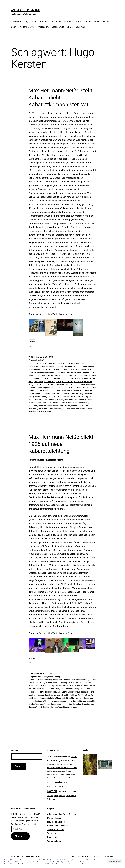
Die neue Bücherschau (50, 689)
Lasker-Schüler (34, 394)
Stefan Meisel (65, 406)
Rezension (39, 704)
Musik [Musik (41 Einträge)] (66, 783)
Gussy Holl (78, 381)
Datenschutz (58, 27)
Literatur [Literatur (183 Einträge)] (57, 782)
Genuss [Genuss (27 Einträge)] (68, 771)
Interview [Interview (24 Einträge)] (50, 778)
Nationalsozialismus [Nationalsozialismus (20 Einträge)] (53, 787)
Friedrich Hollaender (68, 378)
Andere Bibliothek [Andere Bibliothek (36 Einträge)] (60, 756)
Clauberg (45, 369)
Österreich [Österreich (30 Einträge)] (51, 799)
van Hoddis (43, 409)
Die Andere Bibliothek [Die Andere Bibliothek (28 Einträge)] (62, 764)
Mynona (60, 400)
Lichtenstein (64, 394)
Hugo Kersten (50, 695)
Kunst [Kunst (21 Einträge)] (75, 778)
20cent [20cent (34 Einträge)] (50, 756)
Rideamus (63, 403)
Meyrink (88, 397)
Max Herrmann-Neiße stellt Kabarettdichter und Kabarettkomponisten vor (60, 98)
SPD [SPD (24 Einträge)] (66, 792)
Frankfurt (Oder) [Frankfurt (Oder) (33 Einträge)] (71, 768)
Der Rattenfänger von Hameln (76, 369)
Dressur (79, 372)
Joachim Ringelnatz (43, 388)
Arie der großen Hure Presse (53, 366)
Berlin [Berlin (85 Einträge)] (74, 756)
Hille (88, 385)
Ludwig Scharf (47, 397)
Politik (106, 21)
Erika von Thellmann (54, 375)
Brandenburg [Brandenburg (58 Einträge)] (54, 760)
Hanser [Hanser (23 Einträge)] (68, 774)
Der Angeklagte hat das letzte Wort (57, 686)
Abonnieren (20, 836)
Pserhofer (88, 400)
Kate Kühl (87, 388)
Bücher (44, 21)
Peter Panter (79, 400)
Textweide (52, 833)
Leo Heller (55, 394)
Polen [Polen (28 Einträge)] (61, 787)
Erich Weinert (85, 689)
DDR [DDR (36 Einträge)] (73, 761)
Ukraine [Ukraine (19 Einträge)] (56, 796)
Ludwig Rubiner (35, 397)
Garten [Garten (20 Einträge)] (63, 771)
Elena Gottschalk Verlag (69, 689)
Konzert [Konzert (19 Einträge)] (67, 778)
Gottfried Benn (49, 381)
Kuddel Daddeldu (50, 391)
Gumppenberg (68, 381)
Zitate (70, 27)
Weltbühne (75, 409)
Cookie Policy (82, 864)
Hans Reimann (38, 695)
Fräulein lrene (39, 378)
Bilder (34, 21)
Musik (97, 21)
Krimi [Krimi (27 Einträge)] (71, 778)
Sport (14, 27)
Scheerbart (33, 406)
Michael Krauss (35, 400)
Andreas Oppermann (26, 10)
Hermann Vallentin (78, 385)
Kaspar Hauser (77, 388)
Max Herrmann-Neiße (76, 397)
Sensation (42, 406)
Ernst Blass (67, 375)
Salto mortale (83, 403)
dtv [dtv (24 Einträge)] (71, 764)
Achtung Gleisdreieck (53, 363)
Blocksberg (62, 683)
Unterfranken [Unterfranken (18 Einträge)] (62, 796)
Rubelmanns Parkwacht (58, 826)
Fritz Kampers (83, 378)
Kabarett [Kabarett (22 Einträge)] (61, 778)
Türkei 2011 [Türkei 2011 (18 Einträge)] (50, 796)
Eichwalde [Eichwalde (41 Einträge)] (51, 767)
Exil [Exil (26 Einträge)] (57, 768)
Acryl (26, 21)
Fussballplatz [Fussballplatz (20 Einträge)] (57, 771)
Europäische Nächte (37, 692)
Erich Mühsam (40, 375)
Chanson (32, 686)
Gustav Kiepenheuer (81, 692)
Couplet (39, 686)
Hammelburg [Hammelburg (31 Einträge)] (60, 774)
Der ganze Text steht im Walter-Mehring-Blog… (51, 314)
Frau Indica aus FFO (56, 822)
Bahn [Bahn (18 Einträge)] (69, 757)
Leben (78, 21)
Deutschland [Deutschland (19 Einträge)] (51, 764)
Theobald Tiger (77, 406)
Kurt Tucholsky (86, 391)
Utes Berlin (52, 837)
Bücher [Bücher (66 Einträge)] (64, 760)
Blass (55, 683)
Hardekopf (52, 385)
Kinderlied (38, 391)
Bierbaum (69, 366)
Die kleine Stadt (35, 689)
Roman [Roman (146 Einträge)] (52, 791)
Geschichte (56, 21)
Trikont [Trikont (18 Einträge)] (69, 792)
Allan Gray (67, 363)
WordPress (108, 857)
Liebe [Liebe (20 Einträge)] (49, 783)
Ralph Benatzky (35, 403)
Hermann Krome (64, 385)
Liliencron (74, 394)
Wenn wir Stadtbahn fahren (46, 707)
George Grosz (67, 692)
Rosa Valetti (72, 403)
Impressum (43, 27)
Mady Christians (60, 397)
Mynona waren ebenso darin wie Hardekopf (61, 701)
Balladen (49, 683)
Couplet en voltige (56, 369)
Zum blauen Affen (44, 412)
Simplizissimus (53, 406)
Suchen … (15, 751)
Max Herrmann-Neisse (80, 698)
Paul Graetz (69, 400)
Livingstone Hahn (85, 394)
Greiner (59, 381)
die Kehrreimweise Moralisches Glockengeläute (57, 372)
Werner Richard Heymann (67, 707)
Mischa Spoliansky (49, 400)
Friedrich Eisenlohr (52, 378)
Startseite (16, 21)
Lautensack (46, 394)
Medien (87, 21)
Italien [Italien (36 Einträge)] (56, 778)
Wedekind (66, 409)
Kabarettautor (65, 388)
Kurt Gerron (62, 391)
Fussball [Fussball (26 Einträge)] (50, 771)
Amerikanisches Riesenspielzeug (76, 680)
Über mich (81, 27)
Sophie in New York (56, 829)
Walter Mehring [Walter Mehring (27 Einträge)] (71, 795)
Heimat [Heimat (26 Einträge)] (73, 774)
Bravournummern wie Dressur (79, 683)
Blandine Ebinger (80, 366)
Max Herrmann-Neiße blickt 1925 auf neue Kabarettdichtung (61, 444)
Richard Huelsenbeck (50, 403)
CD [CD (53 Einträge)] (70, 760)
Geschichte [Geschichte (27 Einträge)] (51, 774)
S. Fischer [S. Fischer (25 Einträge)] (61, 792)
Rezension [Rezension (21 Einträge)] (67, 787)
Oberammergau (85, 701)
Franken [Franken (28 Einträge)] (62, 768)
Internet (68, 21)
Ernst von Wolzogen (80, 375)
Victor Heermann (55, 409)
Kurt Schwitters (73, 391)
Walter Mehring (27, 27)
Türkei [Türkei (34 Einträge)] (74, 791)
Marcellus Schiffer (63, 698)
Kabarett (55, 388)
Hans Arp (43, 385)
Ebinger (86, 372)
